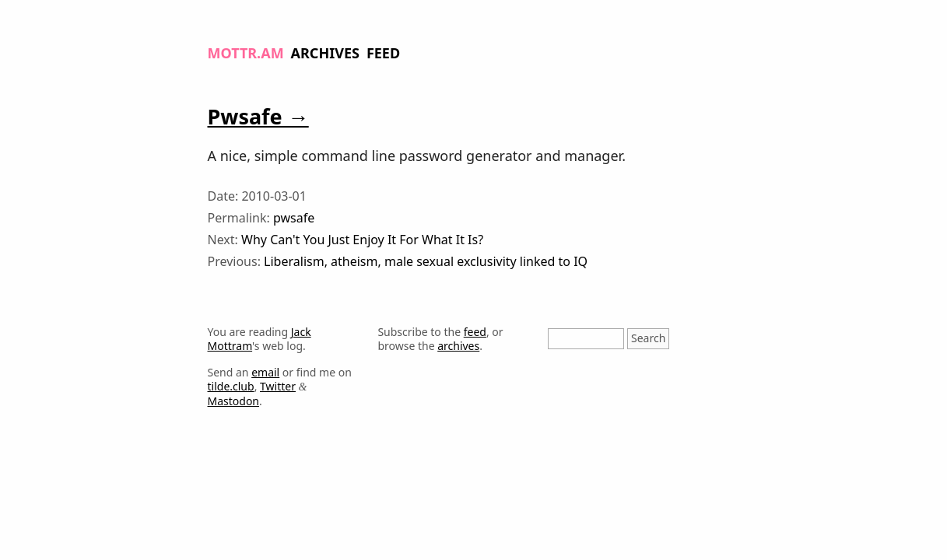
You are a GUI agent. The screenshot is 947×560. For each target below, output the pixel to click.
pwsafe (294, 218)
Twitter (278, 386)
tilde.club (231, 386)
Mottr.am (246, 53)
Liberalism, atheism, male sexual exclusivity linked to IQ (426, 261)
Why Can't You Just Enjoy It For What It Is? (362, 240)
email (265, 372)
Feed (383, 53)
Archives (325, 53)
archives (458, 346)
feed (475, 332)
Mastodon (234, 401)
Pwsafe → (258, 116)
